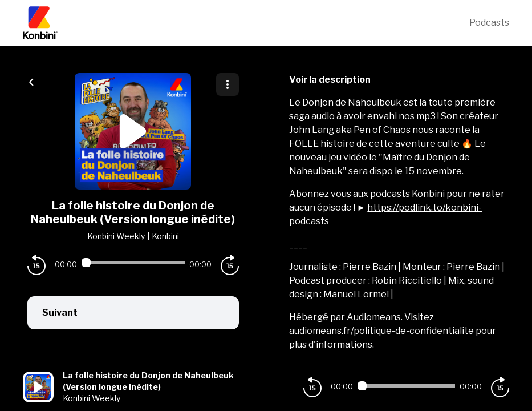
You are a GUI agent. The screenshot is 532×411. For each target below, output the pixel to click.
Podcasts (489, 23)
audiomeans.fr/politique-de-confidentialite (381, 331)
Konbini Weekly (116, 236)
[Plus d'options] (228, 84)
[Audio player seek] (133, 263)
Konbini (165, 236)
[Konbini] (246, 23)
